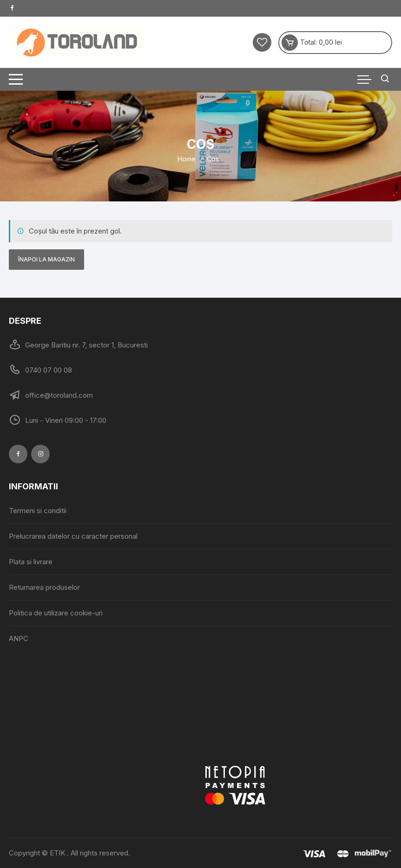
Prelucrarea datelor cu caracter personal (73, 536)
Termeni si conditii (38, 511)
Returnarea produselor (44, 587)
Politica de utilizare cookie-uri (56, 613)
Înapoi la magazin (46, 259)
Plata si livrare (31, 562)
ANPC (19, 638)
